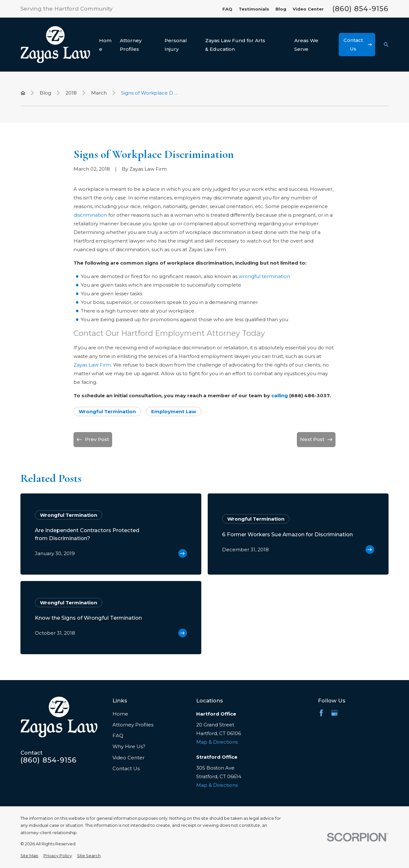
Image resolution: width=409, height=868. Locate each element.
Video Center (308, 9)
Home (120, 714)
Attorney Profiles (133, 725)
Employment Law (174, 411)
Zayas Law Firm (92, 365)
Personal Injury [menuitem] (176, 45)
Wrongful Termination (107, 411)
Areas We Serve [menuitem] (306, 45)
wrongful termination (264, 276)
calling (280, 395)
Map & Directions (217, 742)
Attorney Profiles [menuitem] (131, 45)
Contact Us (126, 768)
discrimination (90, 215)
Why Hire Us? (129, 746)
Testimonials (254, 9)
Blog (281, 9)
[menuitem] (29, 856)
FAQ (227, 9)
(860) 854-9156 (360, 9)
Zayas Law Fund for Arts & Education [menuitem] (235, 45)
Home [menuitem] (105, 45)
